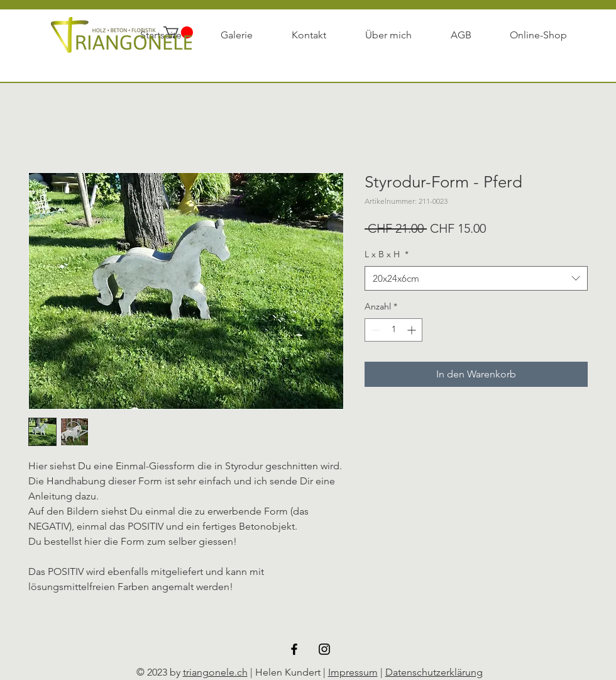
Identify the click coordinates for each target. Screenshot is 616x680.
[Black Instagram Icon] (324, 649)
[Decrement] (374, 330)
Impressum (353, 672)
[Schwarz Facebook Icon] (294, 649)
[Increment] (413, 330)
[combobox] (476, 278)
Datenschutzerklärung (434, 672)
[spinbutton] (393, 330)
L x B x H (387, 254)
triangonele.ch (215, 672)
